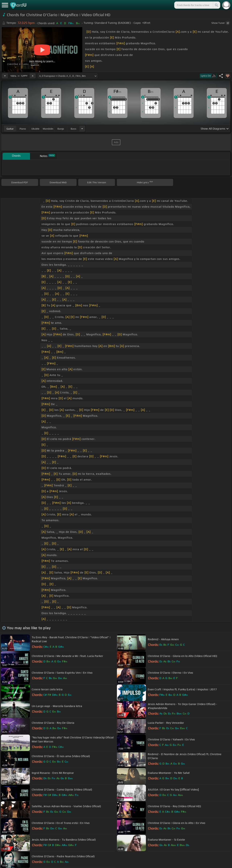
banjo (61, 129)
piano (23, 129)
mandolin (48, 129)
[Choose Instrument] (82, 129)
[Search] (216, 5)
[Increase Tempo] (33, 76)
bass (73, 129)
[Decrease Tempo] (5, 76)
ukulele (35, 129)
